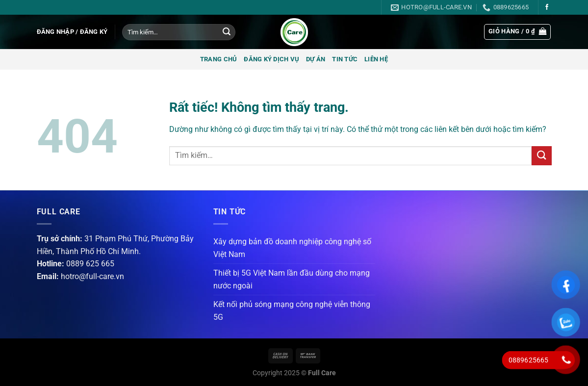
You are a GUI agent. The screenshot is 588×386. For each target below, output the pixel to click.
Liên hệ (376, 59)
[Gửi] (227, 32)
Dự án (316, 59)
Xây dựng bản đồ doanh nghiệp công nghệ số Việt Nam (292, 248)
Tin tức (345, 59)
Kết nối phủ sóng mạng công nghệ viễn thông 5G (292, 311)
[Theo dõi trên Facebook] (547, 7)
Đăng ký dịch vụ (271, 59)
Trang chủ (218, 59)
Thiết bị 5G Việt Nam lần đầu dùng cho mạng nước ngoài (292, 279)
